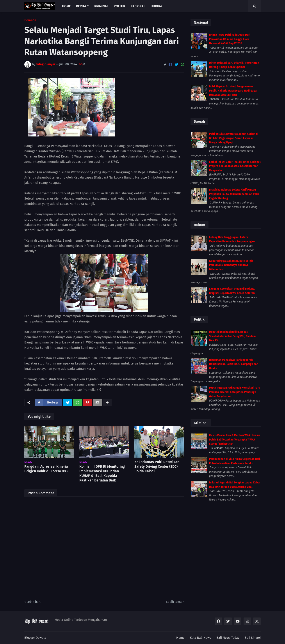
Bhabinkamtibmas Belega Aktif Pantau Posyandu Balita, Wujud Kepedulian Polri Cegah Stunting (234, 194)
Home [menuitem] (66, 6)
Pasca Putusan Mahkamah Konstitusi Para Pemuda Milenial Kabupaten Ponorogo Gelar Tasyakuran (235, 392)
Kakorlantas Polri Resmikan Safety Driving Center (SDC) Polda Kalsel (157, 466)
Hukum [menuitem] (156, 6)
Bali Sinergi (253, 638)
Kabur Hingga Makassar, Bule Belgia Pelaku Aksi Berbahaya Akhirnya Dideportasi (231, 265)
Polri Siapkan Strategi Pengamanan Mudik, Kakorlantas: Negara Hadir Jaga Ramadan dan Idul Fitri (233, 91)
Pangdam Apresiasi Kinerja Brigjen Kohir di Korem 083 (46, 469)
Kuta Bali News (200, 638)
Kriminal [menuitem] (101, 6)
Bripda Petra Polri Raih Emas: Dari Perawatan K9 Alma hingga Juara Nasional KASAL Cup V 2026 (230, 39)
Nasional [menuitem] (138, 6)
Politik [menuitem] (119, 6)
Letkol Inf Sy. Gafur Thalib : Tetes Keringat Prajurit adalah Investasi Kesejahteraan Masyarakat (235, 166)
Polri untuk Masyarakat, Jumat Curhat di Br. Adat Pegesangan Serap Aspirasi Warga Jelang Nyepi (234, 138)
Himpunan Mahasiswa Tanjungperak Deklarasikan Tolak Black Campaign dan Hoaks (234, 364)
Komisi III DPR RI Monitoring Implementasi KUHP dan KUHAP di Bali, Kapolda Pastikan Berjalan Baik (102, 473)
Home (180, 638)
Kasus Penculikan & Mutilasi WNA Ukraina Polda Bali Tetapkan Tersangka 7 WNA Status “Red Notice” (235, 440)
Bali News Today (228, 638)
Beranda (30, 20)
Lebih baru (34, 602)
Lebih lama (174, 602)
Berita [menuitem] (81, 6)
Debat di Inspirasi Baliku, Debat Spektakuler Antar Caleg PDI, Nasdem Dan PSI (232, 336)
